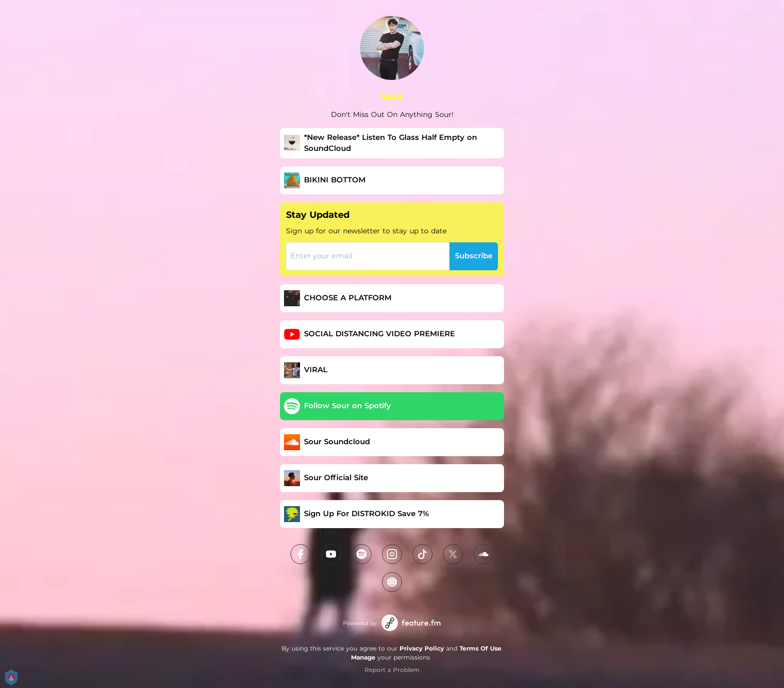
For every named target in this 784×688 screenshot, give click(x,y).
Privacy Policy (422, 648)
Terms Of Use (480, 648)
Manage (363, 657)
